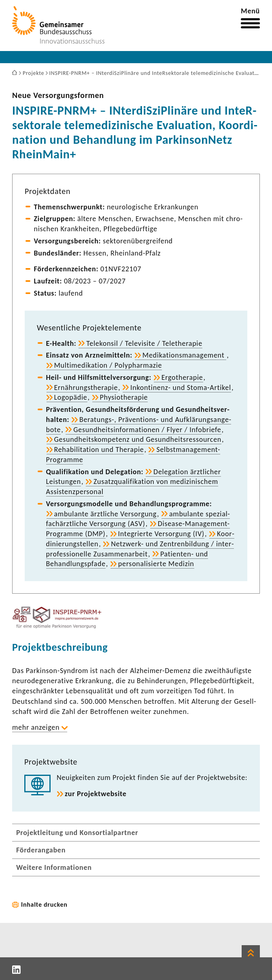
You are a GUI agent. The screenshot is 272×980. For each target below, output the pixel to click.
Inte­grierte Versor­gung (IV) (161, 534)
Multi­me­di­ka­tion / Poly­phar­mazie (108, 365)
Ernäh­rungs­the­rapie (86, 388)
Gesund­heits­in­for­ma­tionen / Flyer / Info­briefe (147, 430)
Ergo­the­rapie (182, 377)
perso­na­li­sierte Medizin (156, 564)
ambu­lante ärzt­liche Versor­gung (105, 514)
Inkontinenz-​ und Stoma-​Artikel (181, 388)
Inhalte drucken (44, 904)
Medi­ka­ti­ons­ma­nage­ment (184, 355)
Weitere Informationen (54, 867)
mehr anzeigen (36, 727)
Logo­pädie (71, 397)
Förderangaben (41, 850)
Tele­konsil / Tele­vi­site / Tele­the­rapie (144, 343)
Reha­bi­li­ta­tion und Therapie (99, 450)
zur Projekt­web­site (96, 794)
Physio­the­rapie (124, 397)
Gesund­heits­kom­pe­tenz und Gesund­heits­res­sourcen (138, 439)
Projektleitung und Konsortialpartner (77, 833)
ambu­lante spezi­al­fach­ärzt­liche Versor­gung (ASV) (138, 519)
